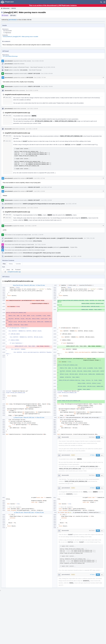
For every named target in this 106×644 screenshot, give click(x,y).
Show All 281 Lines (29, 513)
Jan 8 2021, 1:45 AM (76, 256)
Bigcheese (8, 33)
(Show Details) (37, 241)
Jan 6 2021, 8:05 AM (71, 204)
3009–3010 (7, 98)
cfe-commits (24, 70)
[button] (104, 2)
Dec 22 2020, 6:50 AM (38, 61)
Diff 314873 (30, 178)
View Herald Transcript (37, 67)
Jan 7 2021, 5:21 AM (89, 238)
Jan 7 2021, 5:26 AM (40, 245)
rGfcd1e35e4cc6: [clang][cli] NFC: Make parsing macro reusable (20, 37)
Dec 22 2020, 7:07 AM (40, 78)
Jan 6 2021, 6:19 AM (39, 191)
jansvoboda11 (13, 20)
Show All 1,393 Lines (29, 285)
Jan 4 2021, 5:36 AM (33, 109)
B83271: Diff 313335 (34, 86)
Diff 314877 (30, 191)
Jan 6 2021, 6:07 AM (39, 178)
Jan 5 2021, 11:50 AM (32, 129)
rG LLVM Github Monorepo (10, 56)
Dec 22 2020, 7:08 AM (47, 87)
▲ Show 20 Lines (18, 418)
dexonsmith (8, 31)
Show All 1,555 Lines (29, 418)
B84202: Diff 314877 (34, 200)
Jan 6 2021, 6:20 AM (46, 200)
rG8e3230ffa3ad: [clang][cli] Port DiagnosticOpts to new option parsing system (46, 256)
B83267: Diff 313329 (34, 73)
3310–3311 (7, 141)
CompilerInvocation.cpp (14, 272)
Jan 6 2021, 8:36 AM (33, 208)
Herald (7, 67)
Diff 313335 (30, 77)
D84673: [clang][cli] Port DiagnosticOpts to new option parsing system (44, 204)
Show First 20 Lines (18, 285)
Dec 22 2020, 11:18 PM (32, 91)
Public (14, 15)
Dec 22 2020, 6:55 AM (47, 74)
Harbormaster (9, 73)
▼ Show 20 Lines (40, 285)
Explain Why (74, 247)
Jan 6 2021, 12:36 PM (31, 226)
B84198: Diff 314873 (34, 187)
